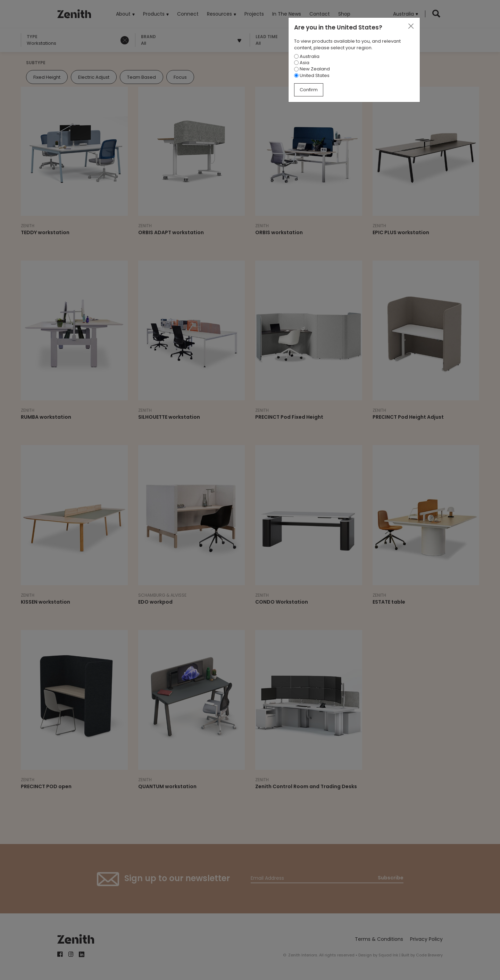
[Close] (411, 26)
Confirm (309, 90)
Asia (302, 63)
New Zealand (312, 69)
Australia (307, 56)
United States (312, 75)
